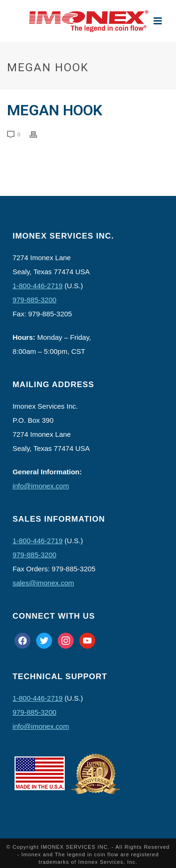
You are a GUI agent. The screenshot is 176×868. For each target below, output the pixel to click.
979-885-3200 (34, 300)
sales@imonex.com (43, 583)
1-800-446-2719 (38, 286)
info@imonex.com (41, 486)
